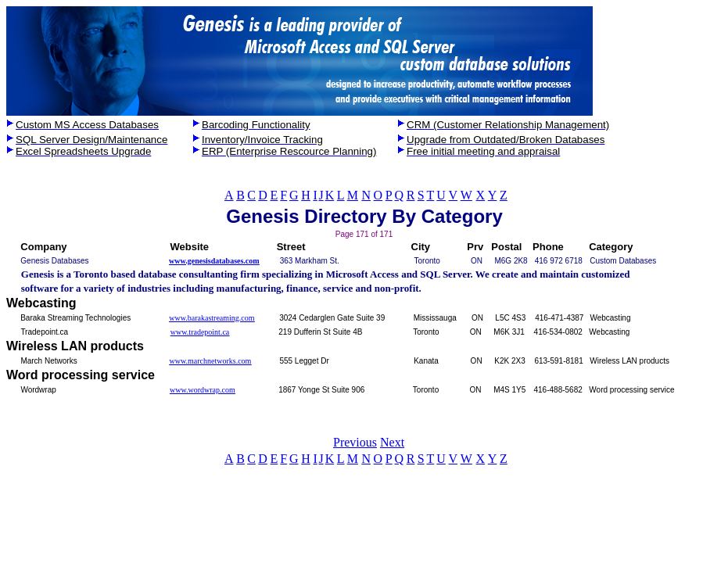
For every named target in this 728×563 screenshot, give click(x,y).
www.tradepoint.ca (200, 332)
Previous (355, 442)
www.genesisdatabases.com (214, 261)
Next (392, 442)
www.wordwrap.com (203, 390)
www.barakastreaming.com (212, 318)
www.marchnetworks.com (211, 361)
